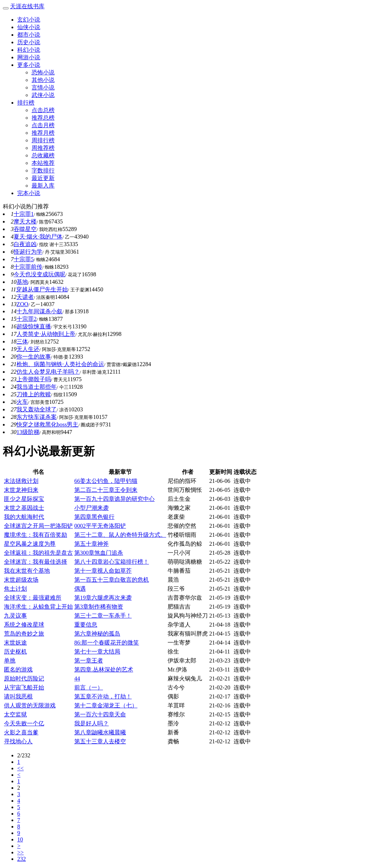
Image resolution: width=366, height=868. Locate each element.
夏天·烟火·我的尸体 (38, 237)
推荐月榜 (43, 133)
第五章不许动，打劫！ (103, 696)
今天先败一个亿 (24, 723)
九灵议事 (15, 616)
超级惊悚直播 (34, 326)
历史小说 (29, 42)
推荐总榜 (43, 118)
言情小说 (43, 87)
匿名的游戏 (18, 670)
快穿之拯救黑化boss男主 (47, 424)
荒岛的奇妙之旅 (24, 634)
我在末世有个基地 (27, 571)
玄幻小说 (29, 20)
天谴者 (25, 297)
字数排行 (43, 170)
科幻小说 (29, 50)
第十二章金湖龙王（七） (106, 705)
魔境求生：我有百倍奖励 (36, 535)
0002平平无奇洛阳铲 (100, 526)
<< (20, 768)
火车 (22, 402)
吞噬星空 (25, 229)
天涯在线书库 (27, 6)
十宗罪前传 (28, 267)
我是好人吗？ (91, 723)
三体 (22, 341)
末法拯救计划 (21, 481)
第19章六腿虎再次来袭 (103, 598)
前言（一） (89, 687)
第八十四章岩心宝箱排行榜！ (112, 562)
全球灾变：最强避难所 (33, 598)
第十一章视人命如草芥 (103, 571)
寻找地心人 (18, 741)
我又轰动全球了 (37, 409)
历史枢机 (15, 652)
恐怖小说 (43, 72)
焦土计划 (15, 589)
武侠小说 (43, 95)
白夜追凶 (25, 244)
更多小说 (29, 65)
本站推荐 (43, 163)
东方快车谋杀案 (37, 417)
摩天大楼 (25, 221)
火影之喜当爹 (21, 732)
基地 (22, 282)
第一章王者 (89, 661)
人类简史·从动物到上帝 (46, 334)
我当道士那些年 (37, 387)
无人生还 (28, 349)
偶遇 (80, 589)
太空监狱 (15, 714)
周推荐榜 (43, 148)
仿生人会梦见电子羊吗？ (48, 372)
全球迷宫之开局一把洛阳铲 (38, 526)
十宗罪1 (24, 214)
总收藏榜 (43, 155)
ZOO (22, 304)
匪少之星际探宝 (24, 499)
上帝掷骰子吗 (34, 379)
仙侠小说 (29, 27)
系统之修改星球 (24, 625)
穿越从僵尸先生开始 (42, 289)
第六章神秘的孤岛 (97, 634)
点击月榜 (43, 125)
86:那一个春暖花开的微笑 (107, 643)
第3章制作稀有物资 (99, 607)
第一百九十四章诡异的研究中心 (114, 499)
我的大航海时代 (24, 517)
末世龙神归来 (21, 490)
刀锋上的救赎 (34, 394)
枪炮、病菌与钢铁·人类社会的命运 (60, 364)
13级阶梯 (28, 432)
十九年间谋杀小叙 (39, 311)
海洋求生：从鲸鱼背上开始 (38, 607)
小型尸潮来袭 (91, 508)
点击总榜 (43, 110)
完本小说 (29, 193)
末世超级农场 (21, 580)
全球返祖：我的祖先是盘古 (38, 553)
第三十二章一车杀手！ (103, 616)
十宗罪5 (24, 259)
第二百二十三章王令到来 (106, 490)
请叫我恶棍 (18, 696)
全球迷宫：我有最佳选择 (36, 562)
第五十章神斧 (91, 544)
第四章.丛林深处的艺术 (104, 670)
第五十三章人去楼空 (100, 741)
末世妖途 (15, 643)
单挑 (10, 661)
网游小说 (29, 57)
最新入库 (43, 186)
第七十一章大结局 (97, 652)
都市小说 (29, 35)
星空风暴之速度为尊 (30, 544)
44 (77, 678)
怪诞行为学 (28, 252)
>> (20, 852)
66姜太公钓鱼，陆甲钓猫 (106, 481)
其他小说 (43, 80)
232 (22, 859)
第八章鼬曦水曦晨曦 (100, 732)
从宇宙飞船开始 (24, 687)
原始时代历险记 (24, 678)
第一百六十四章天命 (100, 714)
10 (20, 839)
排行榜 (26, 103)
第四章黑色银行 (94, 517)
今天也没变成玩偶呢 (39, 274)
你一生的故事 (34, 357)
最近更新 (43, 178)
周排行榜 (43, 140)
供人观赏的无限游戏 (30, 705)
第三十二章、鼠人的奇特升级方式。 (120, 535)
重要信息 (86, 625)
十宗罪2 (27, 319)
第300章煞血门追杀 (99, 553)
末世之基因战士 (24, 508)
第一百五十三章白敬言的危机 (112, 580)
